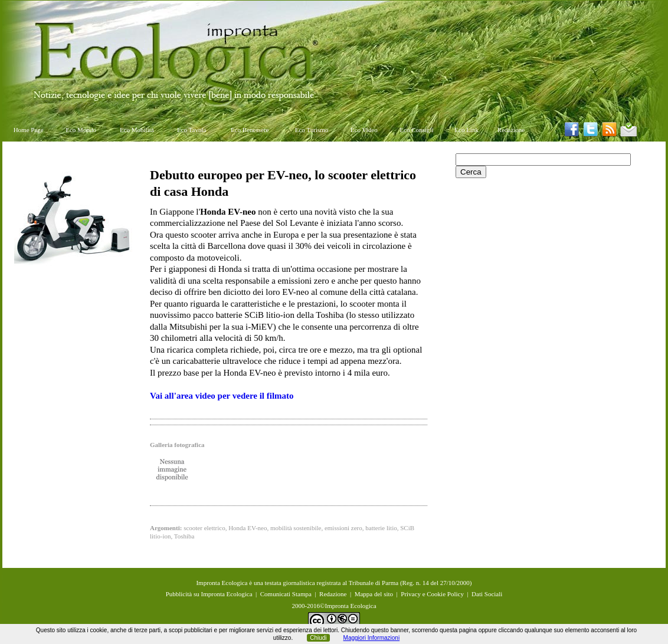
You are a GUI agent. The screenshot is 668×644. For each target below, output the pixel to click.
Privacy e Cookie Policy (432, 594)
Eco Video (364, 130)
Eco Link (466, 130)
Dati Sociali (487, 594)
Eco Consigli (416, 130)
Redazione (511, 130)
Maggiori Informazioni (372, 638)
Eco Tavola (191, 130)
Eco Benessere (250, 130)
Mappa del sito (374, 594)
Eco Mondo (81, 130)
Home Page (29, 130)
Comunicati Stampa (286, 594)
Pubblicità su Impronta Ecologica (209, 594)
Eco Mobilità (137, 130)
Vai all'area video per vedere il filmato (222, 396)
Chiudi (318, 638)
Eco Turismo (312, 130)
